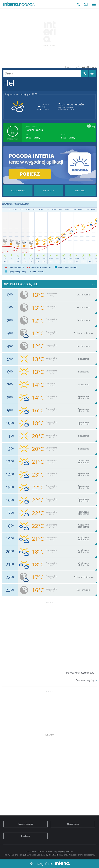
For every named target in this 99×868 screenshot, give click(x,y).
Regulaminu (68, 851)
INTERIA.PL (53, 855)
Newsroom (73, 824)
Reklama (26, 836)
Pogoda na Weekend (80, 191)
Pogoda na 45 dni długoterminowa (49, 191)
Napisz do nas (26, 824)
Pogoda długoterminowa (80, 673)
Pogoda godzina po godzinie (18, 191)
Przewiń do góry (85, 680)
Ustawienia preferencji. (15, 855)
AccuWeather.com (87, 67)
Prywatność (30, 855)
